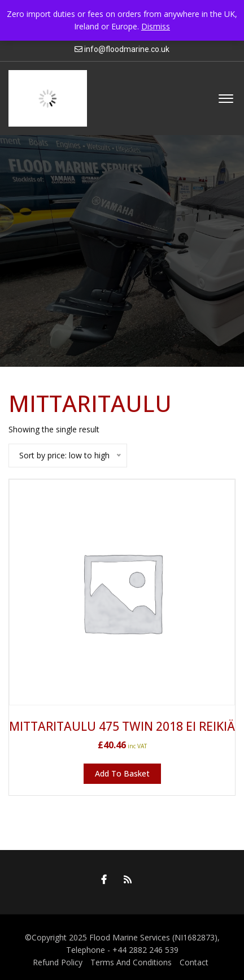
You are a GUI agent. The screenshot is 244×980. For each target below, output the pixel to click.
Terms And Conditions (131, 962)
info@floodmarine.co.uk (127, 49)
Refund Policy (58, 962)
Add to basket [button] (122, 773)
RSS (125, 879)
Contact (194, 962)
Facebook (101, 879)
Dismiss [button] (156, 26)
